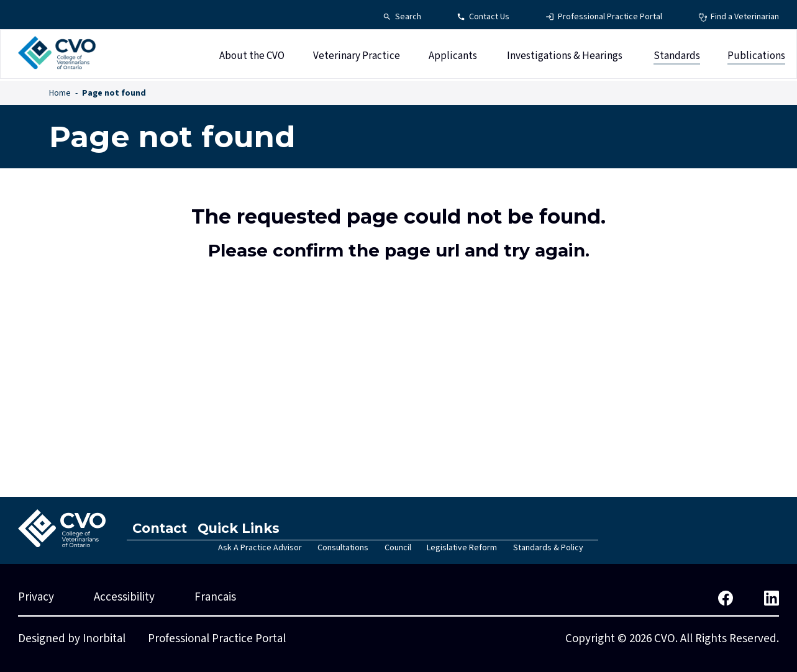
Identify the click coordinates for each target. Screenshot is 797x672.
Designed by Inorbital (72, 639)
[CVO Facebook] (726, 597)
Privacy (36, 597)
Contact (162, 528)
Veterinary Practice (357, 58)
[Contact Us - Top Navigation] (483, 17)
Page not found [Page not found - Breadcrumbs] (114, 93)
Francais (215, 597)
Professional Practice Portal (217, 639)
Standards (677, 58)
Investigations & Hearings (565, 58)
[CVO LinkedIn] (772, 597)
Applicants (453, 58)
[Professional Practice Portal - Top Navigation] (604, 17)
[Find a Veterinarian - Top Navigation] (739, 17)
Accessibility (124, 597)
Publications (756, 58)
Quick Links (247, 528)
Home (60, 93)
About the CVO (252, 58)
